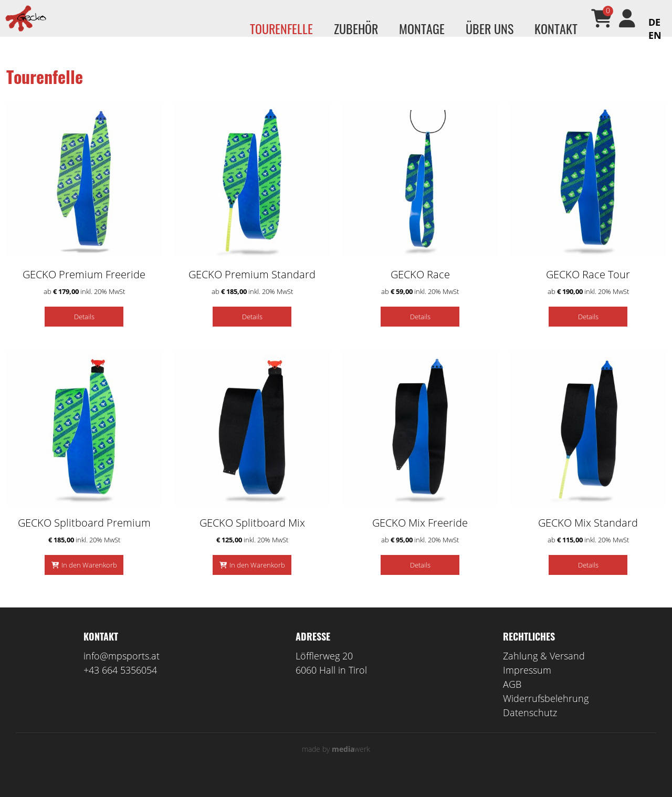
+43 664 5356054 (120, 686)
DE (654, 22)
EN (655, 35)
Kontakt (556, 28)
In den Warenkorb (89, 581)
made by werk (336, 765)
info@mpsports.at (122, 672)
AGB (512, 700)
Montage (422, 28)
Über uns (490, 28)
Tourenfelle (281, 28)
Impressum (527, 686)
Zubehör (356, 28)
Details (84, 332)
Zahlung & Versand (544, 672)
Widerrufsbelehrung (546, 714)
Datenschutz (530, 728)
